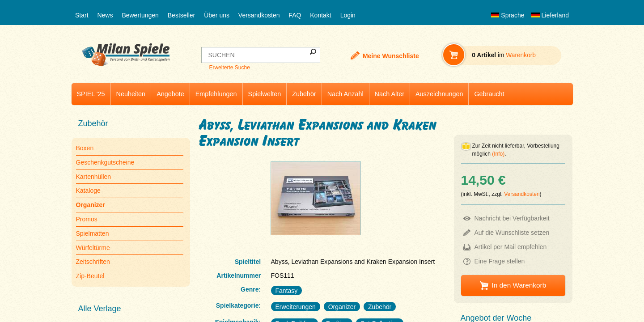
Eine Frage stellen (500, 261)
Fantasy (287, 291)
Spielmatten (93, 233)
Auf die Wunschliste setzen (512, 233)
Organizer (342, 307)
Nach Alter (390, 94)
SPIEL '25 (91, 94)
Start (82, 15)
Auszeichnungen (439, 94)
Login (348, 15)
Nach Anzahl (345, 94)
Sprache (508, 15)
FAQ (295, 15)
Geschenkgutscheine (105, 162)
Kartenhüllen (94, 177)
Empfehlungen (216, 94)
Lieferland (550, 15)
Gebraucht (489, 94)
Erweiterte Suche (229, 68)
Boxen (85, 148)
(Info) (498, 154)
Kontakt (320, 15)
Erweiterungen (296, 307)
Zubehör (304, 94)
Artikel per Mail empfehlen (511, 247)
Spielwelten (265, 94)
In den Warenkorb (519, 285)
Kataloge (88, 191)
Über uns (217, 15)
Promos (87, 219)
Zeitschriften (93, 262)
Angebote (170, 94)
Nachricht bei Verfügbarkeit (512, 218)
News (105, 15)
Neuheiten (131, 94)
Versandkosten (259, 15)
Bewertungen (140, 15)
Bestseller (181, 15)
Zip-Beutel (90, 276)
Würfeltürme (93, 248)
